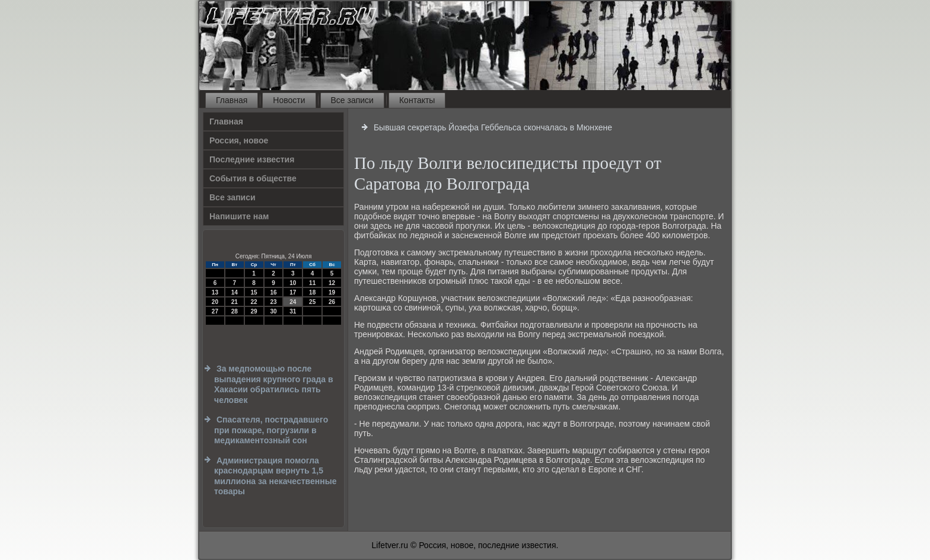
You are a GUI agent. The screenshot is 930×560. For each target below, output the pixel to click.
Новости (289, 100)
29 (254, 311)
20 (215, 302)
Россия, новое (239, 140)
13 (215, 292)
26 (332, 302)
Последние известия (252, 159)
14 (235, 292)
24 (293, 302)
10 (293, 283)
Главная (232, 100)
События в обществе (253, 178)
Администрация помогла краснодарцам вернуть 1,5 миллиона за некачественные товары (275, 476)
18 (312, 292)
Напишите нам (239, 216)
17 (293, 292)
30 (273, 311)
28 (235, 311)
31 (293, 311)
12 (332, 283)
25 (312, 302)
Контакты (417, 100)
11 (312, 283)
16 (273, 292)
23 (273, 302)
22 (254, 302)
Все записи (352, 100)
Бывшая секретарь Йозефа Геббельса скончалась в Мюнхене (493, 127)
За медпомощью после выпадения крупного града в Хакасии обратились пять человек (274, 384)
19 (332, 292)
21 (235, 302)
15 (254, 292)
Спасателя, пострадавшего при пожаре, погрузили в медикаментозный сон (271, 430)
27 (215, 311)
